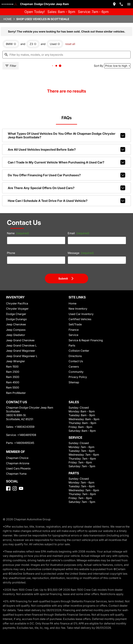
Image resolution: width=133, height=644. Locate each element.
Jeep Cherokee (16, 324)
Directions (75, 356)
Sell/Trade (75, 324)
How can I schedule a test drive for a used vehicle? (67, 201)
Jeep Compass (16, 330)
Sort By (99, 66)
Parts (72, 345)
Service (73, 335)
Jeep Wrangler (15, 361)
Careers (74, 367)
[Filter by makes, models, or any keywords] (66, 55)
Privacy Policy (78, 377)
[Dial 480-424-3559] (121, 4)
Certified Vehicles (80, 319)
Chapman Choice (17, 458)
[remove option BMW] (11, 44)
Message (81, 253)
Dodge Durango (16, 319)
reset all (70, 44)
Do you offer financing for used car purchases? (67, 175)
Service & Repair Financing (86, 340)
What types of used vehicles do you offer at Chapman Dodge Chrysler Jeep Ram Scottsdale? (67, 135)
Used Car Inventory (81, 314)
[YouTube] (21, 488)
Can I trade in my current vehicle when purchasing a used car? (67, 162)
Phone (11, 253)
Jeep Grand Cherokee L (21, 345)
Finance (74, 330)
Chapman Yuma (16, 474)
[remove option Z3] (33, 44)
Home (8, 19)
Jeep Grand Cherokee (20, 340)
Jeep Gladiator (16, 335)
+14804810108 (27, 435)
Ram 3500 (13, 377)
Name (18, 233)
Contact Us (76, 361)
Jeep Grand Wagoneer (21, 351)
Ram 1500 (12, 367)
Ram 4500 (13, 382)
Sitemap (74, 382)
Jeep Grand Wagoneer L (22, 356)
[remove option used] (55, 44)
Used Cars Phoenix (18, 468)
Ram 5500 (13, 387)
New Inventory (78, 309)
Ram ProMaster (16, 393)
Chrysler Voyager (17, 309)
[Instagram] (15, 488)
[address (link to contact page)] (114, 4)
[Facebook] (8, 488)
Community (76, 372)
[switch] (129, 4)
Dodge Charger (16, 314)
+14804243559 (25, 427)
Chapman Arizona (18, 463)
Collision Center (79, 351)
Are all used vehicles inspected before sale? (67, 149)
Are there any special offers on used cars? (67, 188)
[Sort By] (117, 66)
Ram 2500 (13, 372)
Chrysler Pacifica (17, 303)
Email (79, 233)
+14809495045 (24, 443)
